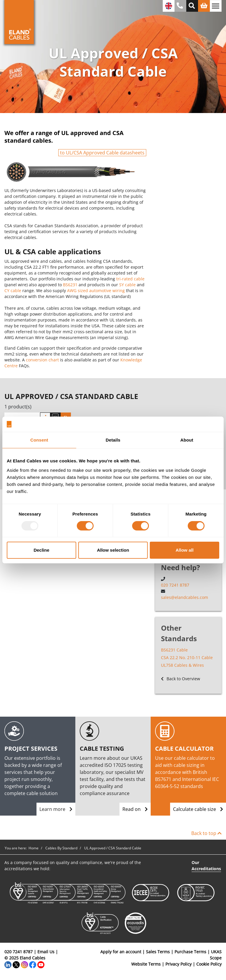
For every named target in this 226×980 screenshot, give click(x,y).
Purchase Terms (190, 952)
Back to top (206, 833)
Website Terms (146, 964)
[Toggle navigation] (216, 6)
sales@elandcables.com (185, 597)
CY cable (13, 291)
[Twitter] (16, 964)
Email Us (46, 952)
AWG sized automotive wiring (96, 291)
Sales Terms (158, 952)
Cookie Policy (209, 964)
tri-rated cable (130, 279)
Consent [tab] (39, 440)
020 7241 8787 (175, 585)
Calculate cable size (198, 809)
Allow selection (113, 550)
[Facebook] (33, 964)
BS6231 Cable (174, 650)
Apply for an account (121, 952)
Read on (135, 809)
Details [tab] (113, 440)
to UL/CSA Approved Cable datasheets (102, 153)
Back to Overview (181, 679)
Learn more (56, 809)
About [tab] (187, 440)
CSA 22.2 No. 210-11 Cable (187, 657)
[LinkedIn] (8, 964)
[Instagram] (24, 964)
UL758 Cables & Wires (182, 665)
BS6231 (70, 285)
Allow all (185, 550)
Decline (41, 550)
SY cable (127, 285)
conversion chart (42, 360)
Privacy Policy (178, 964)
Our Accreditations (206, 866)
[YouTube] (41, 964)
